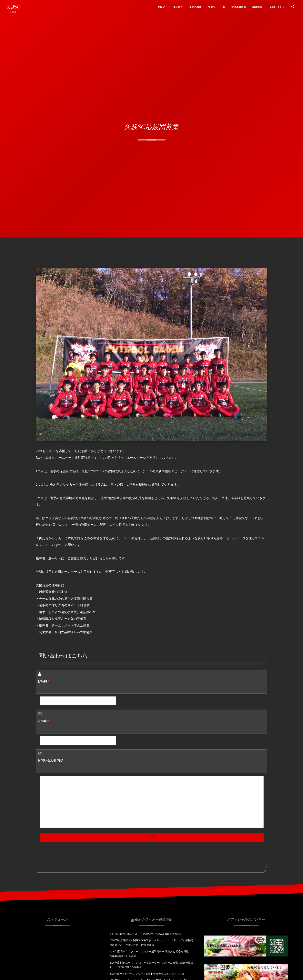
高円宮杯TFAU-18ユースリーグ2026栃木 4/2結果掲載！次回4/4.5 (146, 934)
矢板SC (13, 7)
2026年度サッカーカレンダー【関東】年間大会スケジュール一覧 (147, 974)
